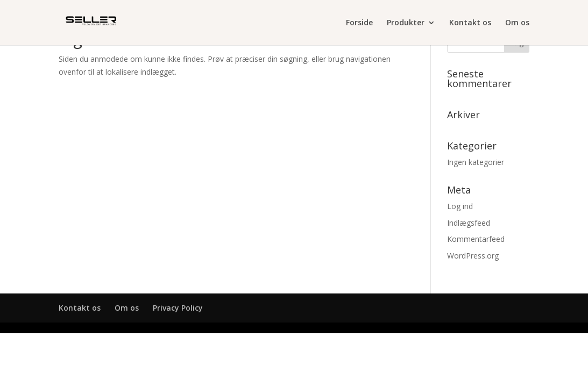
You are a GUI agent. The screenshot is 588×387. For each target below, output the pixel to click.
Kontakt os (470, 23)
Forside (359, 23)
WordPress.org (473, 256)
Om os (517, 23)
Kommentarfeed (476, 239)
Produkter (406, 23)
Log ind (460, 206)
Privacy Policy (178, 308)
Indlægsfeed (469, 223)
